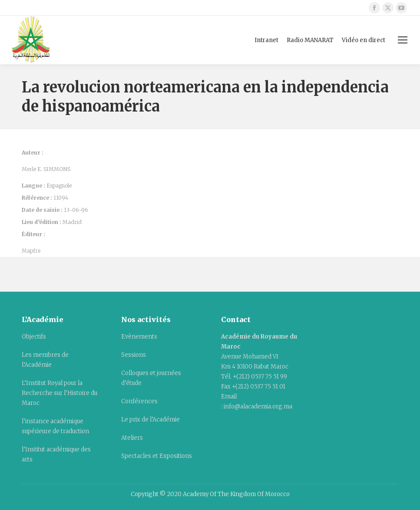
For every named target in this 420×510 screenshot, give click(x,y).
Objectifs (34, 337)
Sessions (134, 355)
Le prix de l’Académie (150, 420)
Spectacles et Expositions (157, 456)
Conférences (139, 401)
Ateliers (132, 438)
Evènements (139, 337)
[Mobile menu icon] (403, 40)
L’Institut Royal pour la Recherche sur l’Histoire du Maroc (60, 393)
